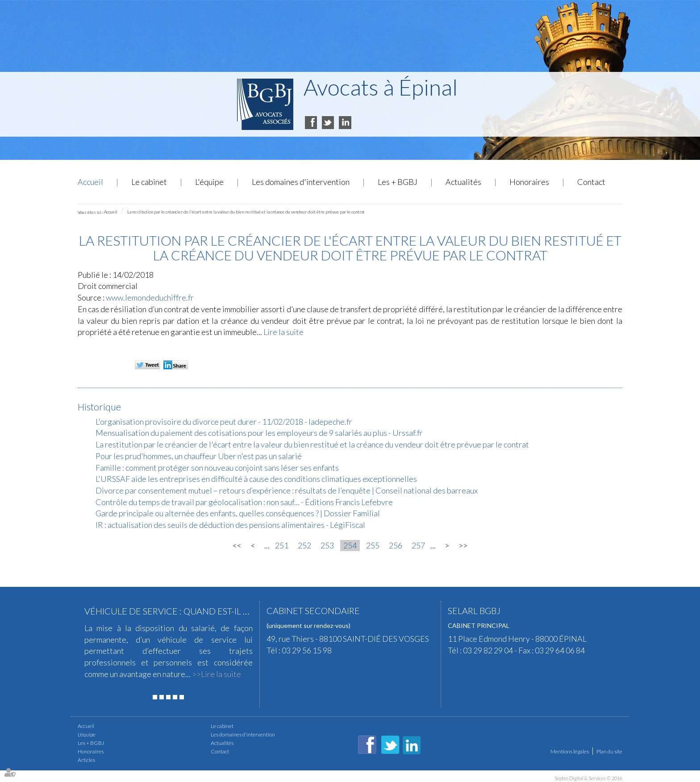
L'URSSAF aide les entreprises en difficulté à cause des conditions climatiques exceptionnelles (256, 479)
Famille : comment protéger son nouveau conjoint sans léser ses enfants (217, 468)
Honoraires (529, 182)
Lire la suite (283, 332)
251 (282, 545)
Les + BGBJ (398, 182)
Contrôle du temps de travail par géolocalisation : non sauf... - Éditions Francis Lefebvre (244, 502)
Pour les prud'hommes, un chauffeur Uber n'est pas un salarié (199, 456)
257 (418, 545)
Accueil (90, 182)
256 (396, 545)
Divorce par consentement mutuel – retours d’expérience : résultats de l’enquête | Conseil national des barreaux (287, 490)
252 (304, 545)
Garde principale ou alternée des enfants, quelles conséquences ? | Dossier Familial (238, 513)
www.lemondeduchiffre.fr (150, 297)
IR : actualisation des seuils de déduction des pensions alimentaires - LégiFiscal (230, 525)
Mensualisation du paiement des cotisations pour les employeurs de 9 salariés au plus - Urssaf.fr (259, 433)
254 (350, 545)
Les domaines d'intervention (301, 182)
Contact (591, 182)
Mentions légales (570, 751)
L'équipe (209, 182)
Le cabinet (149, 182)
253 (327, 545)
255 (373, 545)
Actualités (463, 182)
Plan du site (609, 751)
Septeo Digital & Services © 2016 (588, 778)
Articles (86, 760)
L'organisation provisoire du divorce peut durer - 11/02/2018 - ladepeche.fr (224, 422)
